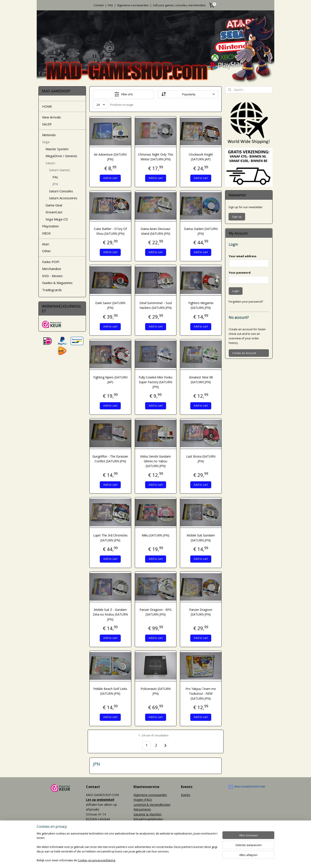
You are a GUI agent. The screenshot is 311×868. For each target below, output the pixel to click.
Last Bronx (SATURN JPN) (201, 459)
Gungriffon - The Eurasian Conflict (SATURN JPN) (110, 459)
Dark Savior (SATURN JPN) (110, 305)
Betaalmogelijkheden (148, 819)
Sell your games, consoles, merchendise (179, 5)
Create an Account (244, 353)
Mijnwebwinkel (204, 860)
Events (186, 795)
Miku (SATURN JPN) (155, 535)
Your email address (243, 256)
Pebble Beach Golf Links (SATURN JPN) (110, 691)
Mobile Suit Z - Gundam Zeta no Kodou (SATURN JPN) (110, 614)
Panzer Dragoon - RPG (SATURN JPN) (155, 612)
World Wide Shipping (148, 829)
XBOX (46, 233)
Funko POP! (51, 262)
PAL (55, 177)
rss (150, 860)
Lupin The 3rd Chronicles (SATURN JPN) (110, 538)
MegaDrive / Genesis (61, 156)
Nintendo (49, 135)
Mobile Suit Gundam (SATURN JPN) (201, 538)
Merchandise (52, 269)
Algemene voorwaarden (133, 5)
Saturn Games (60, 170)
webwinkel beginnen (167, 860)
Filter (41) (123, 94)
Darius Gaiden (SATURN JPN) (201, 231)
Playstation (50, 226)
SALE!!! (47, 124)
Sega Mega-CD (57, 219)
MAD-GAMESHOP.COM (247, 787)
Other (47, 251)
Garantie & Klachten (148, 814)
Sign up (237, 217)
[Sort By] (188, 94)
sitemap (141, 860)
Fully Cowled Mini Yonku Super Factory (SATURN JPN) (155, 382)
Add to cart (110, 178)
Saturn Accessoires (63, 198)
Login (236, 291)
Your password (240, 273)
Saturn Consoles (61, 191)
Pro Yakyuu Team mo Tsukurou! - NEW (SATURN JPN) (201, 694)
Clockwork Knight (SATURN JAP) (201, 157)
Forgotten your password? (246, 302)
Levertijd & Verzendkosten (152, 805)
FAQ (110, 5)
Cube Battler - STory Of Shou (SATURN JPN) (110, 231)
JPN (55, 184)
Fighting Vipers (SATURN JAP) (110, 380)
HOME (47, 106)
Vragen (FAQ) (143, 800)
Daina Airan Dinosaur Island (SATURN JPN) (155, 231)
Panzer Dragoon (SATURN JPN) (201, 612)
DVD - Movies (52, 276)
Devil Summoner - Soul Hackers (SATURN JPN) (155, 305)
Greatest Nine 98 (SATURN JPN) (201, 380)
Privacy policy (143, 824)
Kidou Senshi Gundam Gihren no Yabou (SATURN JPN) (155, 461)
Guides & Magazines (57, 283)
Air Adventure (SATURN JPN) (110, 157)
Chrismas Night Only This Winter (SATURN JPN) (155, 157)
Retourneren (142, 809)
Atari (46, 244)
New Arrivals (52, 117)
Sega (46, 142)
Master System (57, 149)
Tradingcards (52, 290)
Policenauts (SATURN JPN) (155, 691)
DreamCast (54, 212)
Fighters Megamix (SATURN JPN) (201, 305)
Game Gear (54, 205)
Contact (99, 5)
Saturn (50, 163)
